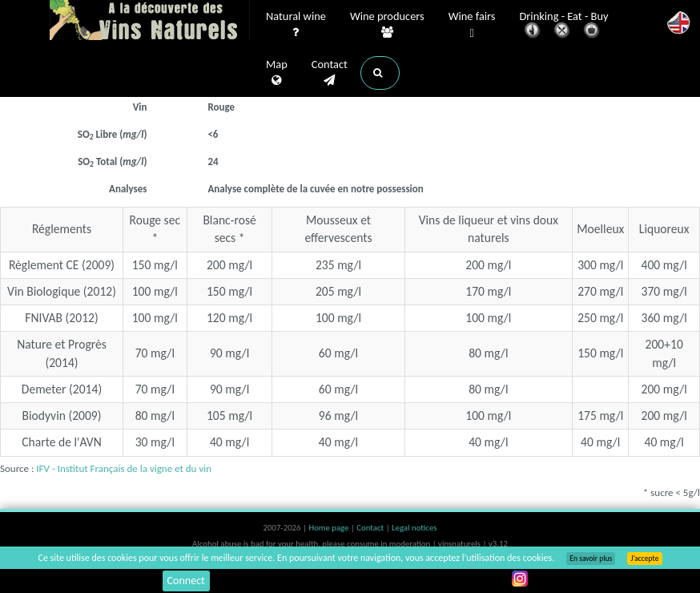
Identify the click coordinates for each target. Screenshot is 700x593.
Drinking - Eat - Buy (564, 26)
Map (277, 73)
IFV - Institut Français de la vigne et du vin (124, 468)
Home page (330, 528)
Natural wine (296, 25)
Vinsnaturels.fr (150, 22)
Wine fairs (472, 25)
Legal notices (414, 528)
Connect (186, 581)
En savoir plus (591, 559)
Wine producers (387, 25)
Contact (330, 73)
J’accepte (644, 559)
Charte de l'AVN (62, 442)
